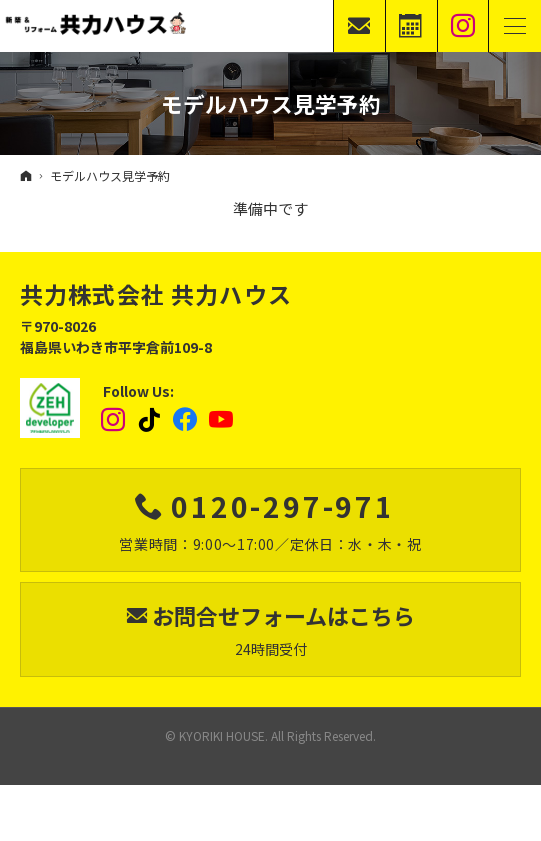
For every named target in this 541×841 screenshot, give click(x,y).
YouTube (222, 420)
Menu (515, 26)
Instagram (114, 420)
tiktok (150, 420)
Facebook (186, 420)
